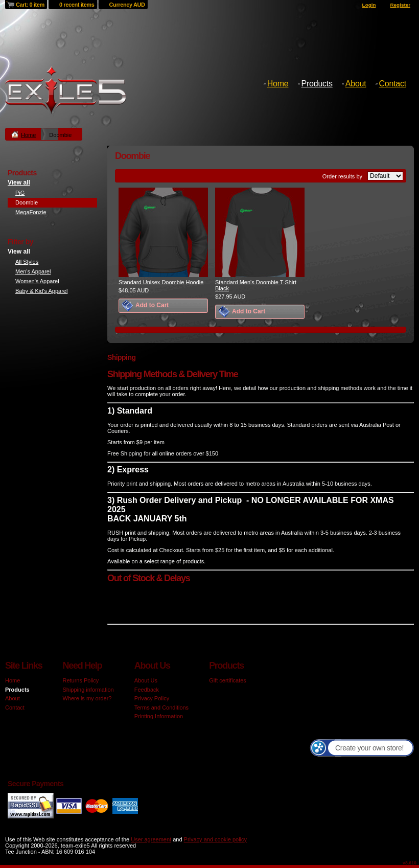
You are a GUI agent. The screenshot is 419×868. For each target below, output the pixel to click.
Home (278, 84)
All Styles (27, 262)
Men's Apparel (33, 271)
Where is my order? (87, 698)
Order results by (342, 176)
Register (400, 5)
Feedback (147, 690)
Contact (393, 84)
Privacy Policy (152, 698)
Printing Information (159, 716)
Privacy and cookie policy (216, 839)
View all (19, 182)
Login (369, 5)
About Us (146, 680)
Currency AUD (127, 5)
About (356, 84)
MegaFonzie (31, 212)
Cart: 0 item (30, 5)
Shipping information (88, 690)
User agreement (151, 839)
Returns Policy (80, 680)
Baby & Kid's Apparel (41, 291)
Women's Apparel (37, 281)
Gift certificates (228, 680)
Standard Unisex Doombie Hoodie (161, 282)
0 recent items (77, 5)
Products (317, 84)
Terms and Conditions (161, 707)
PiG (20, 193)
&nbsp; (163, 232)
